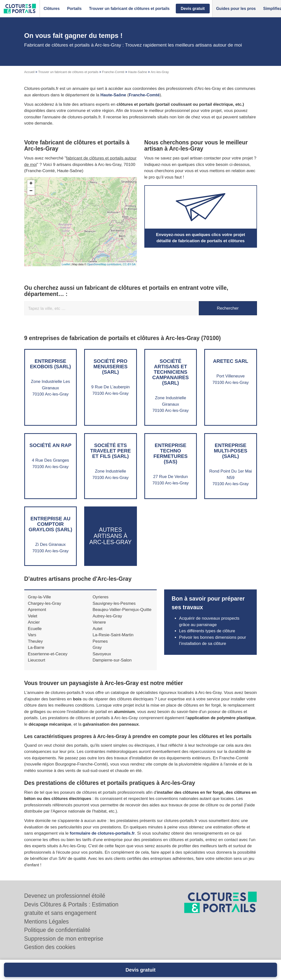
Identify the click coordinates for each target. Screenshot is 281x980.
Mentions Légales (47, 922)
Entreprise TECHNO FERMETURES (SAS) (171, 453)
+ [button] (31, 184)
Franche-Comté (113, 72)
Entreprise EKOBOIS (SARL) (51, 364)
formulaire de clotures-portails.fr (102, 833)
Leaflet (66, 264)
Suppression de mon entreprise (64, 939)
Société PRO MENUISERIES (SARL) (110, 367)
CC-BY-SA (129, 264)
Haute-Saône (138, 72)
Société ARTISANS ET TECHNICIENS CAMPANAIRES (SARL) (170, 372)
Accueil (29, 72)
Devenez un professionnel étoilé (65, 896)
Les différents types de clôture (207, 631)
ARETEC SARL (230, 361)
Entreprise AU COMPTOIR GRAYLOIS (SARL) (51, 524)
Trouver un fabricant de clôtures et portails (68, 72)
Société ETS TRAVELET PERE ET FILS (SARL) (110, 451)
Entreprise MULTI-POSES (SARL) (231, 451)
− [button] (31, 191)
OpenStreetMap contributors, (105, 264)
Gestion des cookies (50, 947)
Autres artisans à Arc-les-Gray (111, 536)
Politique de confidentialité (57, 930)
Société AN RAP (50, 445)
